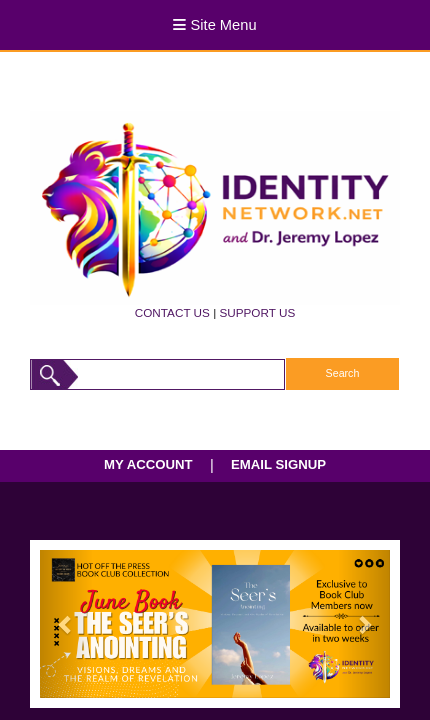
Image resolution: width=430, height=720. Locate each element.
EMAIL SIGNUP (278, 464)
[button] (66, 623)
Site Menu (214, 25)
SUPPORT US (257, 312)
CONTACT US (172, 312)
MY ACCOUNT (148, 464)
